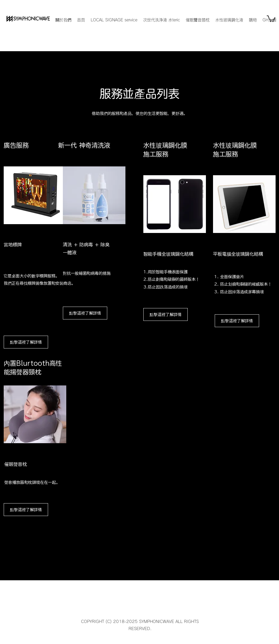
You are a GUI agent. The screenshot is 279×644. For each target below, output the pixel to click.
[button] (271, 18)
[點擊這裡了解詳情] (26, 510)
